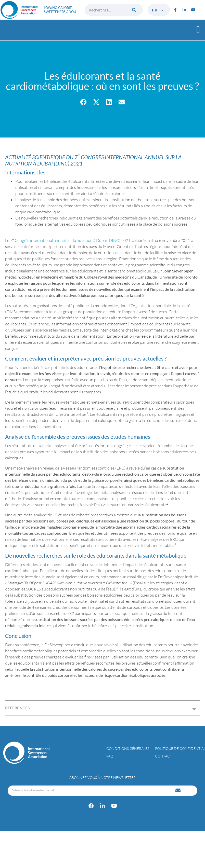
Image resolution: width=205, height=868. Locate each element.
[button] (198, 29)
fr (158, 10)
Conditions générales (128, 748)
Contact (163, 756)
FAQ (110, 756)
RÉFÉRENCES (17, 708)
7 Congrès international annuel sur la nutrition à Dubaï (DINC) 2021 (70, 240)
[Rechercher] (134, 10)
